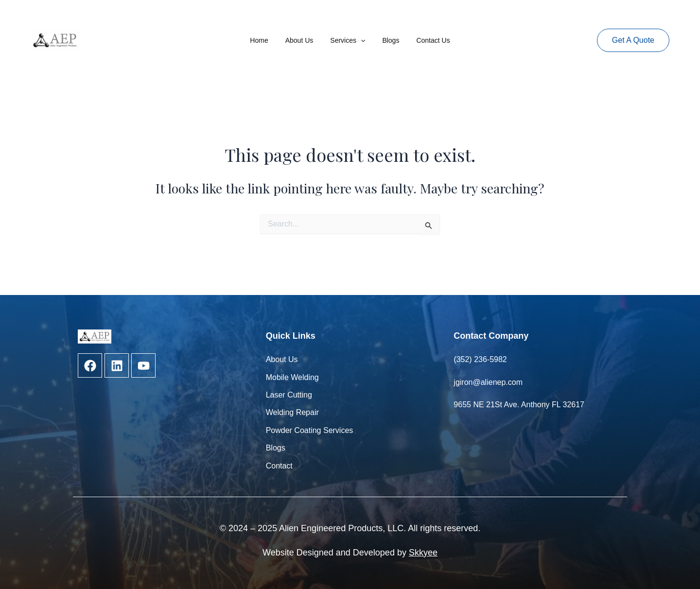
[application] (361, 40)
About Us (303, 40)
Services (348, 40)
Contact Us (426, 40)
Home (266, 40)
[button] (633, 40)
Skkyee (423, 553)
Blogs (387, 40)
